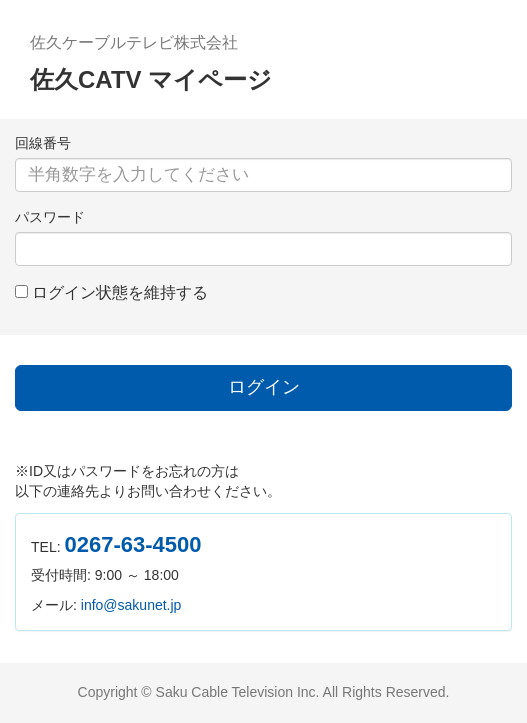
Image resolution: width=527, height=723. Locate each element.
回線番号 (43, 143)
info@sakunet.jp (131, 605)
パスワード (50, 217)
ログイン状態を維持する (120, 292)
